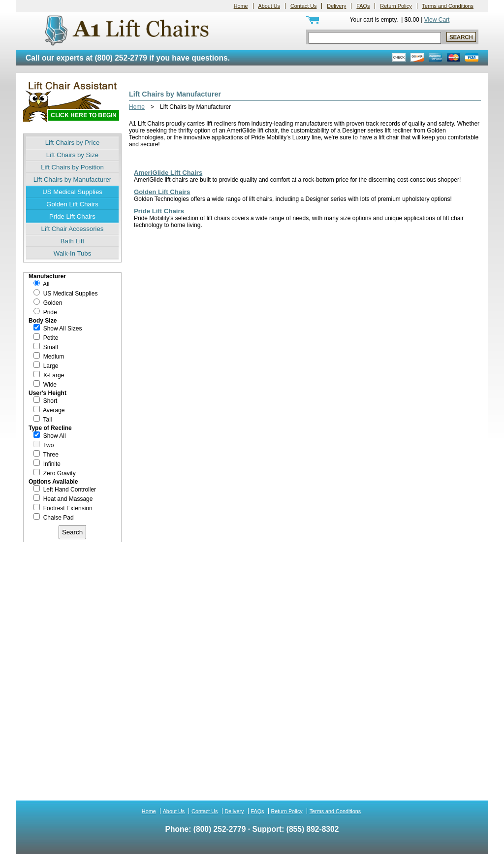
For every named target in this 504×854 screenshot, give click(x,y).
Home (241, 6)
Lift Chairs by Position (72, 167)
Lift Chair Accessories (73, 229)
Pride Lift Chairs (72, 216)
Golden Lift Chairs (72, 204)
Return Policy (396, 6)
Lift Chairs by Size (72, 155)
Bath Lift (72, 241)
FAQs (363, 6)
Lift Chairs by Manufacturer (72, 180)
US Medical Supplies (72, 192)
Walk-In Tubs (72, 253)
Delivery (336, 6)
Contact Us (303, 6)
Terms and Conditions (448, 6)
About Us (269, 6)
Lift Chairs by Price (73, 143)
